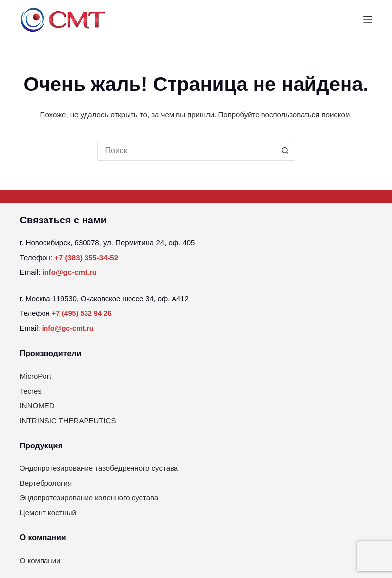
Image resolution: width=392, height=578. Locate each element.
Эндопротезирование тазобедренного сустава (99, 468)
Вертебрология (46, 483)
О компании (40, 560)
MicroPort (36, 376)
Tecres (31, 391)
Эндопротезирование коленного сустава (89, 498)
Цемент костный (48, 512)
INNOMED (37, 406)
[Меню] (368, 20)
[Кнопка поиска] (285, 151)
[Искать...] (186, 151)
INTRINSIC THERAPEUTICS (68, 421)
